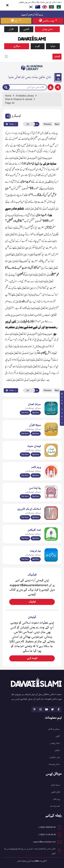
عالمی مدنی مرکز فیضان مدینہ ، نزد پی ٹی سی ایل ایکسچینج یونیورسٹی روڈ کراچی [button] (30, 851)
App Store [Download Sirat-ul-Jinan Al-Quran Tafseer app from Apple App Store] (36, 413)
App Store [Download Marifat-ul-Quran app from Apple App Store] (36, 433)
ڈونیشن (57, 57)
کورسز (38, 46)
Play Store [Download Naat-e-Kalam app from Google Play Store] (25, 538)
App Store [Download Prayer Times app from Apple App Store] (36, 475)
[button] (8, 116)
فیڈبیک (32, 602)
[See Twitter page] (53, 709)
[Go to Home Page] (32, 38)
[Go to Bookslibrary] (32, 68)
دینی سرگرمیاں (55, 757)
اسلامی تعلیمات (54, 764)
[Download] (51, 87)
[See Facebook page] (59, 709)
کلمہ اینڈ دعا (55, 806)
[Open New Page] (29, 124)
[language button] (16, 21)
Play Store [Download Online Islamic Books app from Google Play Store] (25, 517)
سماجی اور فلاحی (54, 729)
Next (57, 124)
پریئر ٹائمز (56, 799)
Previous (47, 124)
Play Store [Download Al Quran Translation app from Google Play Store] (25, 413)
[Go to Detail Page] (31, 99)
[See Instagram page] (40, 709)
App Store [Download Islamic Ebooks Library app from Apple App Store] (36, 517)
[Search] (6, 87)
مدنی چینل (47, 29)
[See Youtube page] (46, 709)
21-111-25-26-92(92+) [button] (47, 835)
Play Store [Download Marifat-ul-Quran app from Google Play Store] (25, 433)
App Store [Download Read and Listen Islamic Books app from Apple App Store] (36, 496)
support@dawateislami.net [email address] (44, 842)
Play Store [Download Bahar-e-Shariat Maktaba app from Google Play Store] (25, 559)
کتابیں (26, 29)
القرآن (11, 29)
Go (37, 124)
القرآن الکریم (56, 792)
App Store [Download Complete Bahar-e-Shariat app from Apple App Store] (36, 559)
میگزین (17, 46)
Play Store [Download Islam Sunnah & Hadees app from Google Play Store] (25, 454)
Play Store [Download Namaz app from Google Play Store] (25, 475)
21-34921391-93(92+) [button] (47, 827)
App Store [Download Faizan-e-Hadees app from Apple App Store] (36, 454)
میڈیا (53, 46)
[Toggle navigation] (6, 56)
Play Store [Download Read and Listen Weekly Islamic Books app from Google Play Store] (25, 496)
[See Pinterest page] (34, 709)
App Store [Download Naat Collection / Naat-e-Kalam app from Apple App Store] (36, 538)
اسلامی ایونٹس (55, 743)
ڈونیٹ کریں (32, 658)
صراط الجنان (55, 785)
